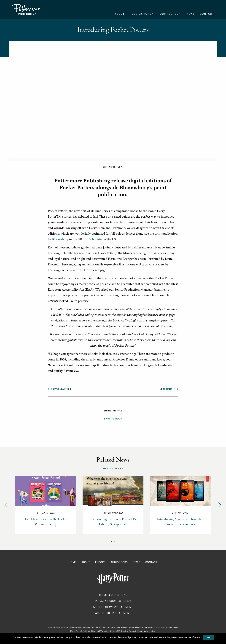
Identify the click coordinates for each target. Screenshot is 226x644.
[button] (220, 505)
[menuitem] (117, 14)
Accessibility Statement (113, 613)
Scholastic (96, 239)
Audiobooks (119, 562)
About (120, 14)
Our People (169, 14)
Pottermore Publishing (26, 9)
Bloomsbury (60, 239)
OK (209, 637)
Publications (141, 14)
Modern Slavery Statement (113, 607)
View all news (112, 468)
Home (73, 562)
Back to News (113, 419)
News (191, 14)
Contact (207, 14)
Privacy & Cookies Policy (113, 601)
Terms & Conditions (113, 595)
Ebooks (100, 562)
